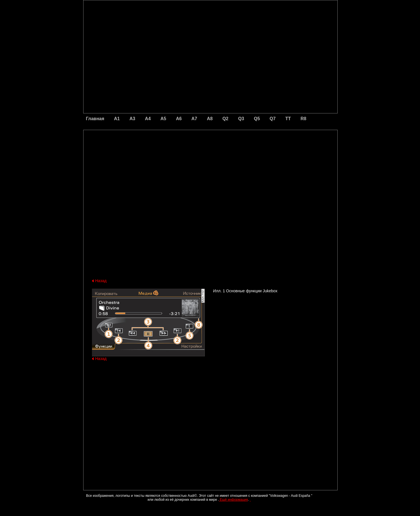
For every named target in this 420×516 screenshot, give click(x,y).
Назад (101, 281)
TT (288, 119)
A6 (179, 119)
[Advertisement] (171, 154)
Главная (95, 119)
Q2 (225, 119)
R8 (304, 119)
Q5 (257, 119)
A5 (163, 119)
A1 (117, 119)
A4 (148, 119)
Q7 (273, 119)
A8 (210, 119)
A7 (194, 119)
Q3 (241, 119)
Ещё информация (233, 500)
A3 (132, 119)
